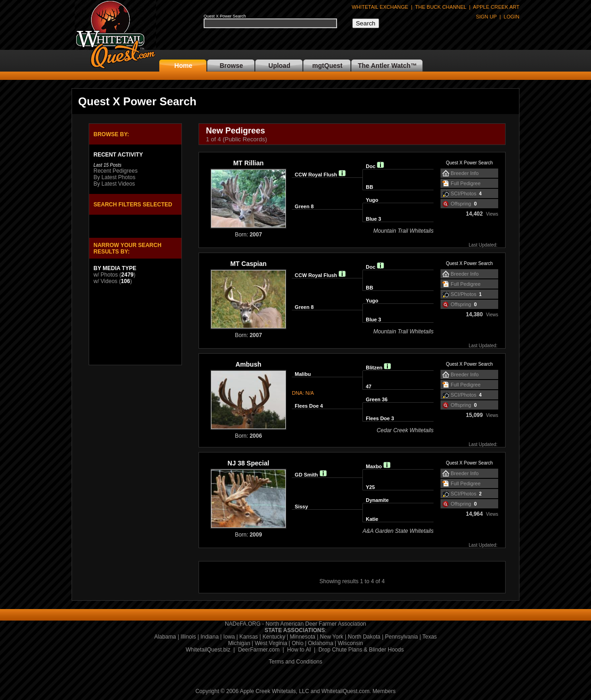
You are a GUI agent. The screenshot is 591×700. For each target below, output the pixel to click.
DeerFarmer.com (259, 650)
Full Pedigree (466, 183)
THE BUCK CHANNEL (441, 7)
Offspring (461, 204)
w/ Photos (106, 275)
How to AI (299, 650)
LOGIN (512, 17)
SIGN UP (486, 17)
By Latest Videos (115, 184)
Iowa (229, 637)
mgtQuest (327, 66)
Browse (232, 66)
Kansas (249, 637)
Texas (430, 637)
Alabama (165, 637)
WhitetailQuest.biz (208, 650)
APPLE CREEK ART (496, 7)
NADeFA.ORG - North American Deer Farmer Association (295, 624)
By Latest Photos (115, 177)
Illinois (188, 637)
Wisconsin (350, 643)
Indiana (209, 637)
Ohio (298, 643)
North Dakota (364, 637)
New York (332, 637)
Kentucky (274, 637)
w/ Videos (106, 281)
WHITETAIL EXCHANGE (380, 7)
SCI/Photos (464, 193)
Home (184, 66)
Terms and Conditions (295, 662)
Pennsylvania (401, 637)
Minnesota (303, 637)
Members (384, 691)
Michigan (239, 643)
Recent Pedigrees (116, 171)
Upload (279, 66)
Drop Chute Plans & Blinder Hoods (361, 650)
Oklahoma (321, 643)
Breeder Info (465, 173)
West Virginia (271, 643)
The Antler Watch (384, 66)
